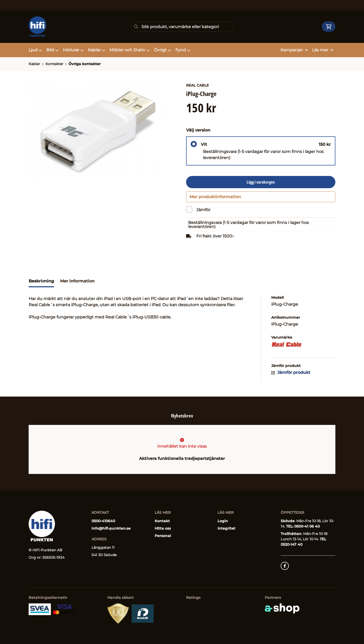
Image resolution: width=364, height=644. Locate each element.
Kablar (97, 50)
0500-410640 (103, 521)
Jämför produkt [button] (291, 375)
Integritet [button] (226, 528)
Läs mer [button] (323, 50)
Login (223, 521)
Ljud (35, 50)
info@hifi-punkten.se (111, 528)
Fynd (183, 50)
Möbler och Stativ (130, 50)
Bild (53, 50)
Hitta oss (163, 528)
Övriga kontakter (85, 64)
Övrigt (163, 50)
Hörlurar (73, 50)
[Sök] (182, 27)
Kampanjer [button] (294, 50)
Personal (163, 536)
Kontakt (162, 521)
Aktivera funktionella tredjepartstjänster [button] (182, 458)
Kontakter (54, 64)
